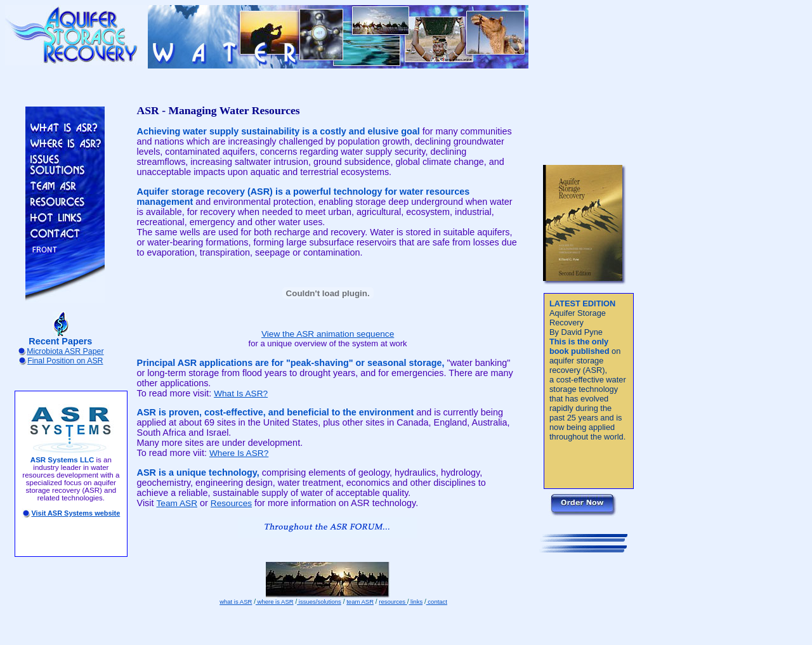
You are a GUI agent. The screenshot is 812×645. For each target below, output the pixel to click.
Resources (231, 503)
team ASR (360, 602)
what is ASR (236, 602)
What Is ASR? (241, 394)
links (416, 602)
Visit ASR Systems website (75, 513)
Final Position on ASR (65, 361)
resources (393, 602)
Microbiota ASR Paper (65, 351)
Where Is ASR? (239, 453)
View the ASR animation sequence (328, 334)
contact (437, 602)
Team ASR (177, 503)
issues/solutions (319, 602)
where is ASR (275, 602)
